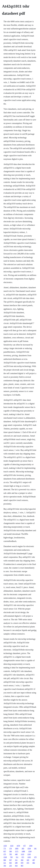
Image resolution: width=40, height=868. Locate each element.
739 (11, 857)
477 (24, 846)
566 (10, 851)
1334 (30, 851)
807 (22, 866)
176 (10, 848)
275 (5, 854)
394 (22, 860)
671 (23, 857)
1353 (5, 846)
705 (10, 854)
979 (22, 863)
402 (34, 863)
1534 (29, 848)
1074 (18, 846)
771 (5, 848)
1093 (17, 848)
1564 (31, 846)
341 (35, 848)
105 (28, 860)
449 (16, 854)
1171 (17, 851)
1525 (12, 846)
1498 (23, 851)
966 (5, 860)
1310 (29, 854)
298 (16, 863)
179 (35, 857)
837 (5, 851)
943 (10, 863)
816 (16, 866)
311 (16, 860)
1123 (22, 854)
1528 (5, 857)
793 (5, 866)
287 (34, 860)
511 (17, 857)
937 (10, 860)
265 (23, 848)
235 (10, 866)
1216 (29, 857)
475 (28, 863)
